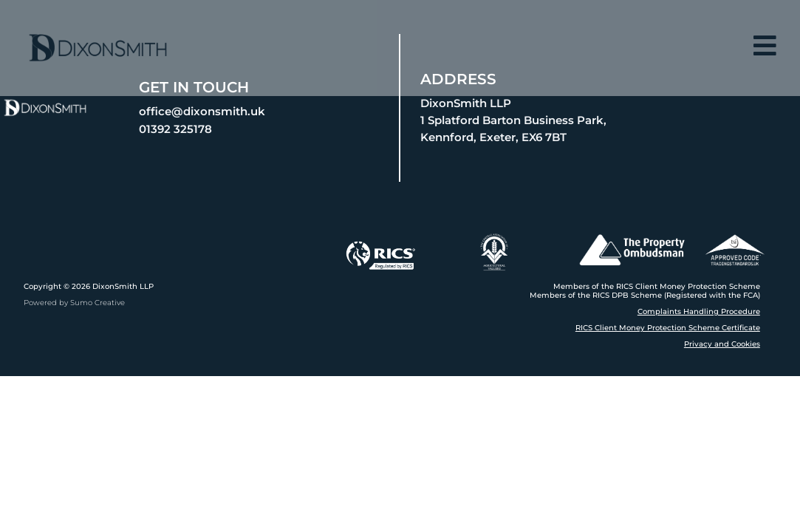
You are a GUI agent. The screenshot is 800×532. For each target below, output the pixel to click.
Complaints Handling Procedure (699, 311)
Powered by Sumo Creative (74, 303)
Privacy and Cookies (722, 344)
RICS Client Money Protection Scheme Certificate (668, 328)
